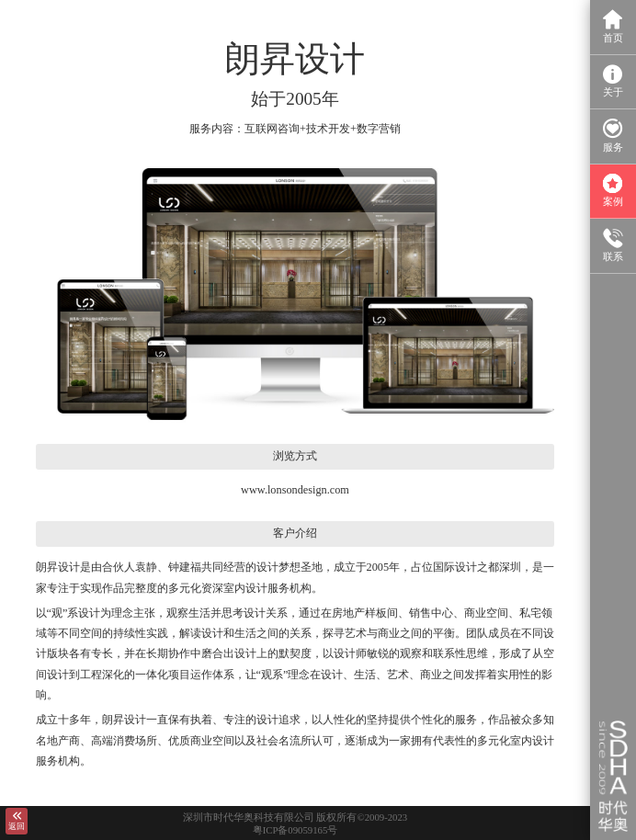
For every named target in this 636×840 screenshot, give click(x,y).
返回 (17, 821)
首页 (613, 26)
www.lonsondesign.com (295, 490)
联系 (613, 245)
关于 (613, 81)
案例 (613, 191)
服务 (613, 136)
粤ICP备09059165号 (295, 830)
